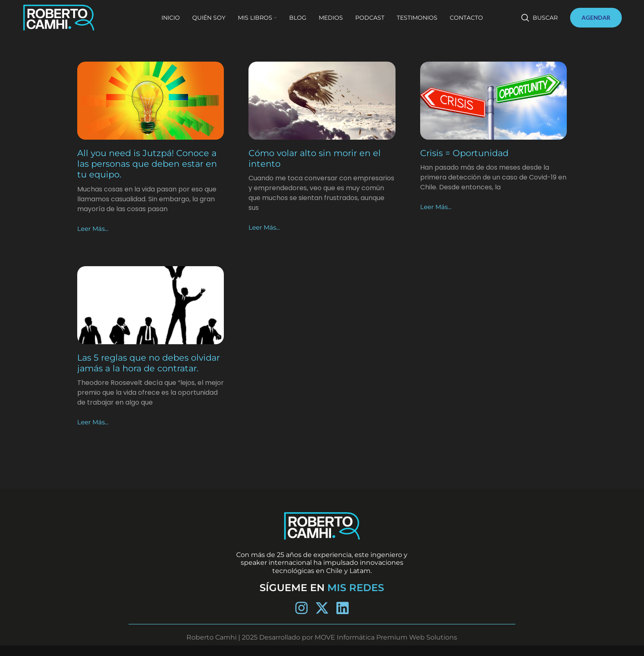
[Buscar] (539, 21)
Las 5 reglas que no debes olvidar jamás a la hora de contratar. (136, 368)
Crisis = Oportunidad (467, 153)
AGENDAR (596, 21)
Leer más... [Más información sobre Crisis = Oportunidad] (437, 207)
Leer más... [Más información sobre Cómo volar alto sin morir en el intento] (265, 227)
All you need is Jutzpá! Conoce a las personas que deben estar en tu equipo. (150, 164)
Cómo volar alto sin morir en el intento (318, 158)
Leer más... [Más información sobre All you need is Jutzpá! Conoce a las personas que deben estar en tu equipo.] (94, 229)
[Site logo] (67, 21)
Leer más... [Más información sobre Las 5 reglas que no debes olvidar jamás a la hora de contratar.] (94, 433)
